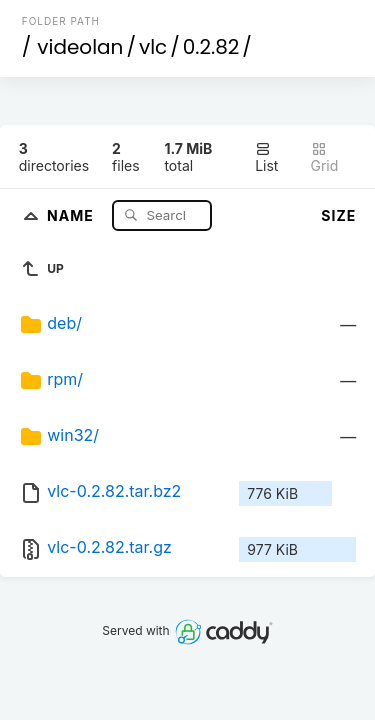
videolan (80, 47)
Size (338, 215)
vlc (153, 47)
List (266, 157)
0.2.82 (211, 47)
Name (72, 214)
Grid (325, 157)
